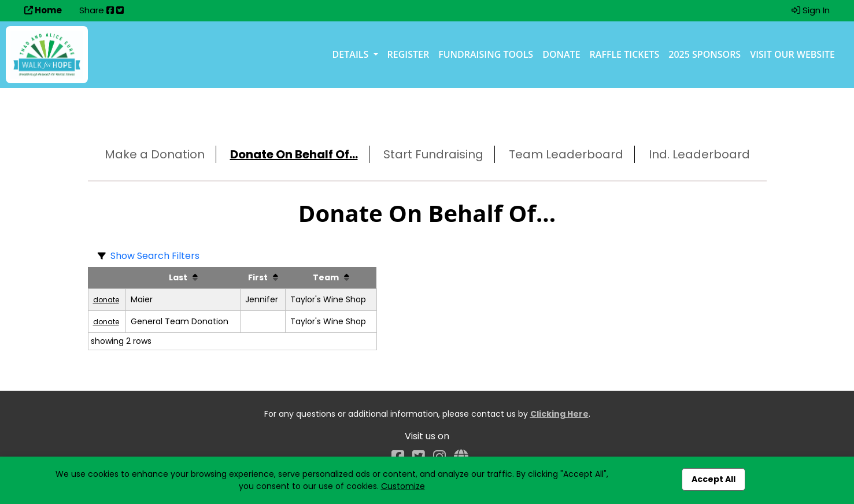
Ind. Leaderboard (699, 154)
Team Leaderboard (566, 154)
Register (408, 54)
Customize (403, 486)
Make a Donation (155, 154)
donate (106, 300)
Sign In (811, 10)
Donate (561, 54)
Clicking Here (559, 414)
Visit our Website (792, 54)
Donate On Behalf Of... (294, 154)
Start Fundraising (433, 154)
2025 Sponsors (705, 54)
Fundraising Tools (486, 54)
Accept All (713, 479)
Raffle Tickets (625, 54)
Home (43, 10)
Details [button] (352, 54)
